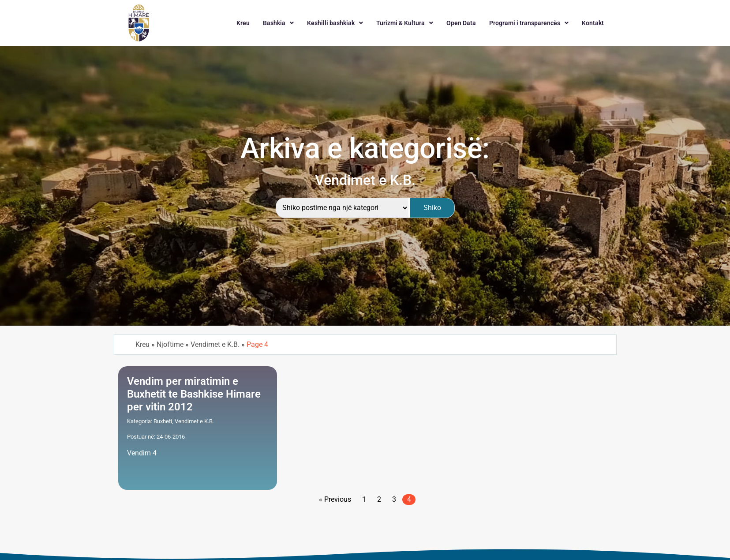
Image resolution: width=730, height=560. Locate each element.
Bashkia (278, 23)
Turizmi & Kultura (405, 23)
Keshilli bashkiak (335, 23)
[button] (278, 23)
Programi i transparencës (529, 23)
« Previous (335, 499)
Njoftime (170, 344)
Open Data (461, 23)
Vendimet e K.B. (215, 344)
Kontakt (593, 23)
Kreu (243, 23)
